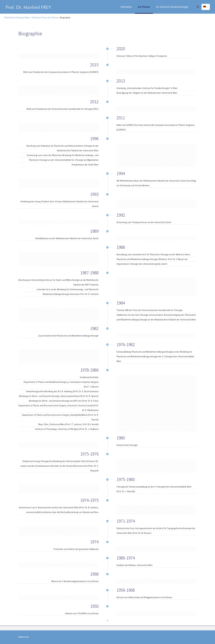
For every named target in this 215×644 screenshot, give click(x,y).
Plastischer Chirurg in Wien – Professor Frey (25, 18)
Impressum (24, 637)
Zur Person (53, 18)
